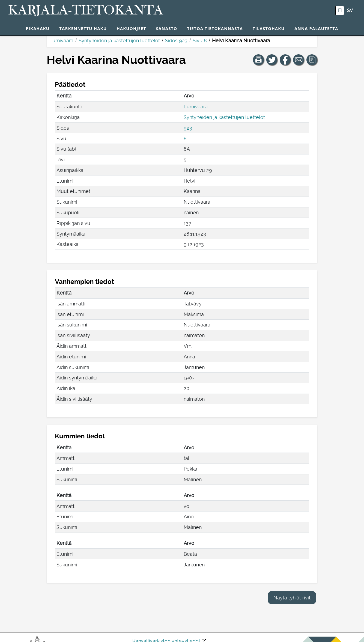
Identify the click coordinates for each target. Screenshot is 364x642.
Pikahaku (38, 28)
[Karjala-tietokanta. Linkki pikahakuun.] (86, 11)
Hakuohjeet (131, 28)
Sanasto (166, 28)
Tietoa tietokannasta (215, 28)
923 (188, 128)
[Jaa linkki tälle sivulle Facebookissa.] (285, 60)
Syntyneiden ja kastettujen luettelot (119, 41)
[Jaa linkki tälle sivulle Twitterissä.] (272, 60)
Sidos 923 (176, 41)
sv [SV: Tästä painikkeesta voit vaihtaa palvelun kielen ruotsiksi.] (350, 11)
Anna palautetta (316, 28)
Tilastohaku (269, 28)
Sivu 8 (200, 41)
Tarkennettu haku (83, 28)
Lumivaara (61, 41)
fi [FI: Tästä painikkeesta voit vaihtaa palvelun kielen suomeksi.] (340, 11)
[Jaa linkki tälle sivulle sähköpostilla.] (299, 60)
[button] (258, 60)
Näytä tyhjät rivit (292, 598)
